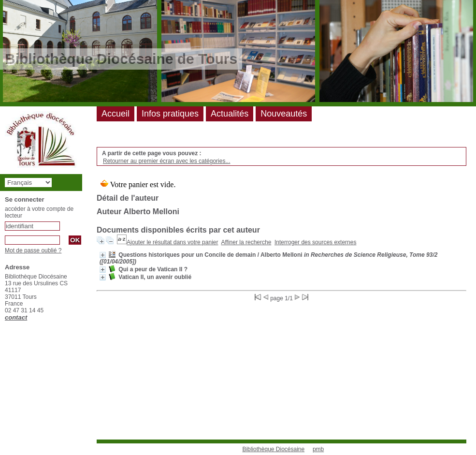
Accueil (115, 114)
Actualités (230, 114)
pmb (318, 449)
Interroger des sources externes (315, 242)
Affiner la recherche (246, 242)
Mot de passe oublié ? (33, 250)
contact (16, 317)
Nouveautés (284, 114)
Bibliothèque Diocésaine (273, 449)
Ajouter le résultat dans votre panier (172, 242)
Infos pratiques (170, 114)
